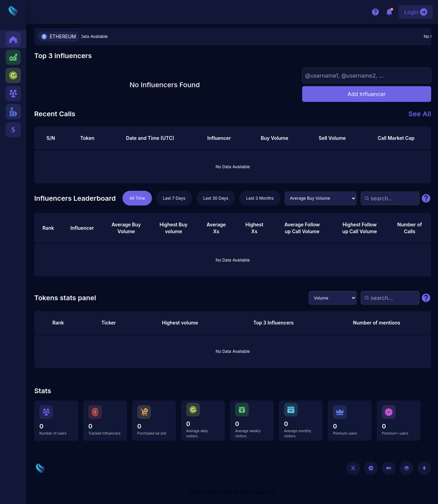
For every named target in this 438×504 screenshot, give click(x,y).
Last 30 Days (216, 198)
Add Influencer (367, 94)
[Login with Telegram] (416, 12)
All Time (137, 198)
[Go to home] (40, 468)
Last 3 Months (260, 198)
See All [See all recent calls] (420, 114)
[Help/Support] (375, 12)
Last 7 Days (174, 198)
